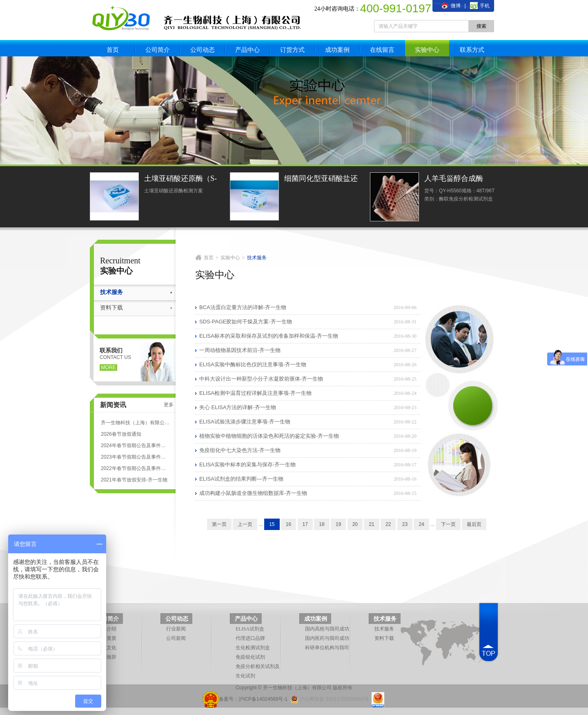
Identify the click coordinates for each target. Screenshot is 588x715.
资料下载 (111, 308)
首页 (113, 50)
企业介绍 (107, 629)
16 (288, 524)
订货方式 (292, 50)
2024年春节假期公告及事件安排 (135, 445)
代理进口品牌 (250, 638)
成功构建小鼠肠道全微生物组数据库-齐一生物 (253, 493)
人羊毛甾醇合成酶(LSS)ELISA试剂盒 (454, 179)
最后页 (474, 524)
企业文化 (107, 648)
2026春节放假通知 (121, 434)
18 (322, 524)
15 (272, 524)
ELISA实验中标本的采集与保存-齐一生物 (247, 464)
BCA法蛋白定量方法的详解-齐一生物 (243, 307)
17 (305, 524)
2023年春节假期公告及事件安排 (135, 457)
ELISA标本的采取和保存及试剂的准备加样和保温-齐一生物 (269, 336)
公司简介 (158, 50)
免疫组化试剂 (250, 657)
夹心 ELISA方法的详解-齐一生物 (238, 407)
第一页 (219, 524)
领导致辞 (107, 657)
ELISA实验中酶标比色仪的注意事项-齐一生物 (253, 364)
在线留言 (382, 50)
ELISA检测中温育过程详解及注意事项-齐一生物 (255, 393)
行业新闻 (176, 629)
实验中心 (427, 50)
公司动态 (203, 50)
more (109, 368)
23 (405, 524)
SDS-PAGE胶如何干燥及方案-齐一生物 (246, 322)
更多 (169, 405)
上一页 (245, 524)
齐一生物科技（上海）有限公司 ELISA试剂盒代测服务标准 (135, 423)
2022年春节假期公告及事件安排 (135, 468)
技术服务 (111, 292)
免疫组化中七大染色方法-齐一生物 (240, 450)
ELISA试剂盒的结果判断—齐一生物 (241, 479)
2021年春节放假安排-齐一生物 (134, 480)
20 (355, 524)
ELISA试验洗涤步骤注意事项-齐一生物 (245, 422)
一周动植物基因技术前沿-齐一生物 (240, 350)
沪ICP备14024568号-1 (263, 699)
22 (388, 524)
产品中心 (247, 50)
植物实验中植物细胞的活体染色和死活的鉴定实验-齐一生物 (269, 436)
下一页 (448, 524)
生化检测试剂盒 (253, 648)
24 (421, 524)
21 (371, 524)
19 (338, 524)
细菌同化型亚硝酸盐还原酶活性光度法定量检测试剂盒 (321, 179)
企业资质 (107, 638)
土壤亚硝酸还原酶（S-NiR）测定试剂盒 (180, 179)
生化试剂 (245, 676)
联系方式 (472, 50)
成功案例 (337, 50)
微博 (451, 6)
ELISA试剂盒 (250, 629)
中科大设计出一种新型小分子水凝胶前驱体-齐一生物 (261, 379)
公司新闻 (176, 638)
